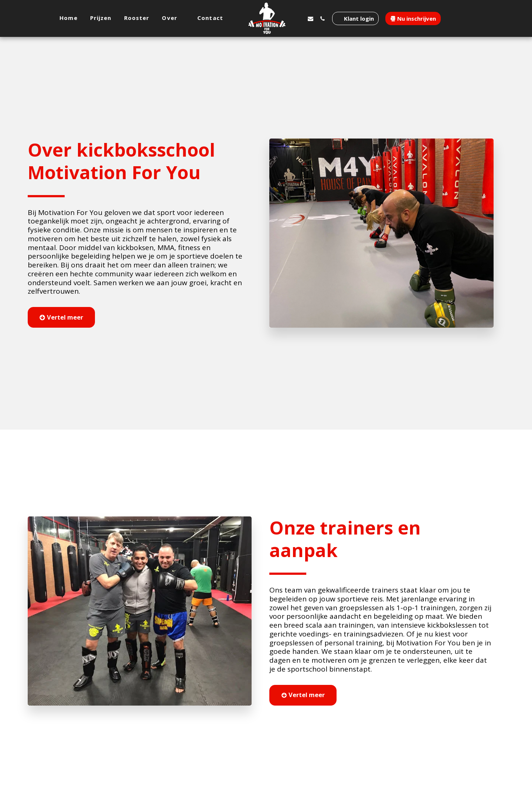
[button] (174, 18)
